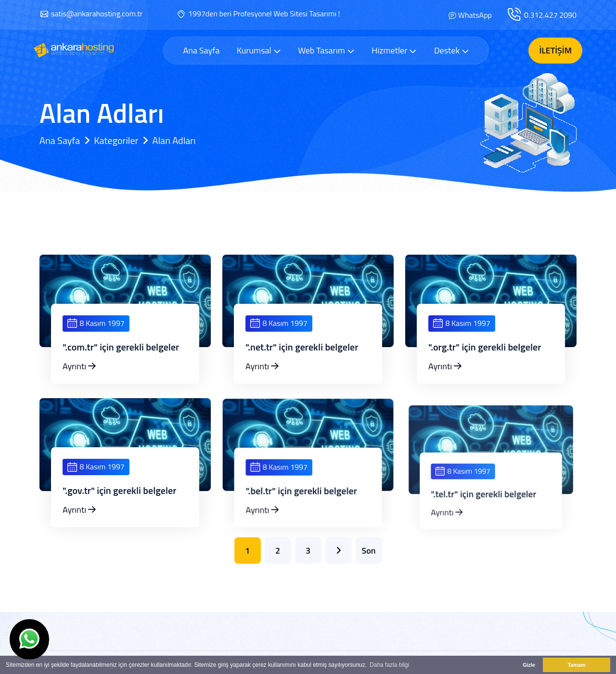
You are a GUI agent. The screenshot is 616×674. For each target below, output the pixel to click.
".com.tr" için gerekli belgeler (121, 347)
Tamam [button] (576, 665)
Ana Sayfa (201, 51)
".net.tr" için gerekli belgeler (302, 347)
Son (368, 551)
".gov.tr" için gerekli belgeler (120, 499)
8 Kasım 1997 (96, 323)
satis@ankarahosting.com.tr (97, 13)
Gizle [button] (529, 665)
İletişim (555, 50)
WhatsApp (475, 15)
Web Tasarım (326, 50)
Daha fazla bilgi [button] (389, 665)
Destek (452, 50)
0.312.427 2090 (550, 15)
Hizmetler (394, 50)
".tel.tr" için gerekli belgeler (485, 511)
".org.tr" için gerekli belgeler (485, 347)
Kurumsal (259, 50)
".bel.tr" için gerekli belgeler (302, 506)
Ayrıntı (79, 366)
